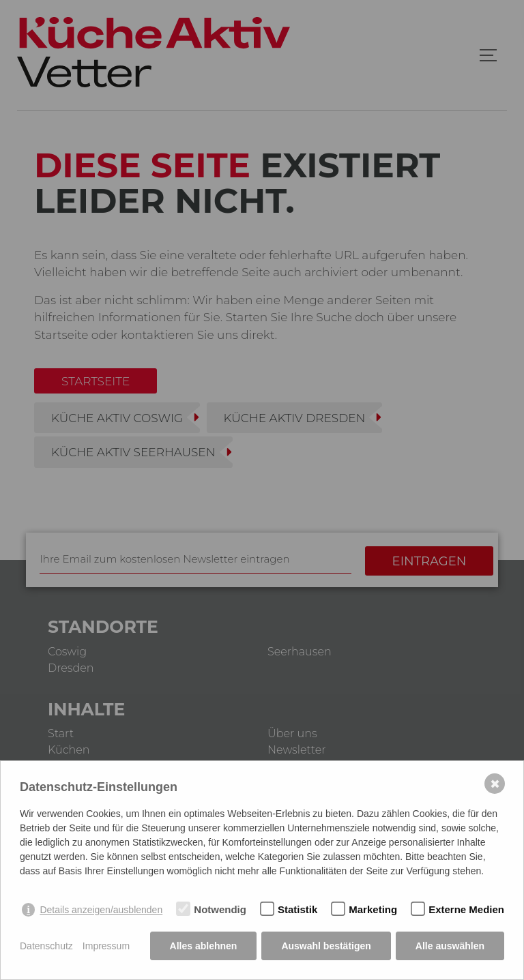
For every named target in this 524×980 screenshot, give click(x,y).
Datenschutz (46, 946)
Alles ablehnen (204, 946)
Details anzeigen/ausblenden (101, 910)
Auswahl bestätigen (326, 946)
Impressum (106, 946)
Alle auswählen (450, 946)
